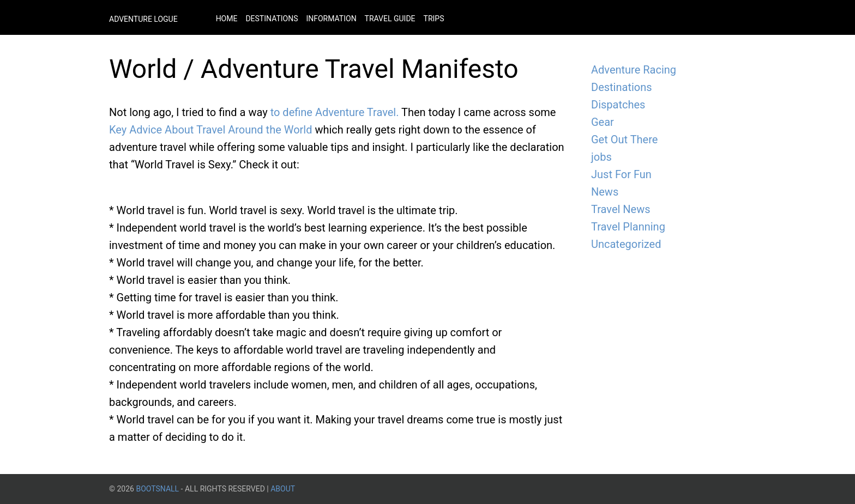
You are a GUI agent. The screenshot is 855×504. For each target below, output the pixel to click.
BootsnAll (157, 489)
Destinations (272, 19)
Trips (434, 19)
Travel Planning (628, 227)
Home (227, 19)
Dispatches (618, 105)
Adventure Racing (634, 70)
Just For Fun (621, 174)
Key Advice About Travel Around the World (210, 130)
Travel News (621, 209)
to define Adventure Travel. (335, 112)
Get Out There (624, 139)
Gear (603, 122)
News (605, 192)
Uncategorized (626, 244)
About (283, 489)
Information (331, 19)
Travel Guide (390, 19)
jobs (601, 157)
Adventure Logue (143, 19)
